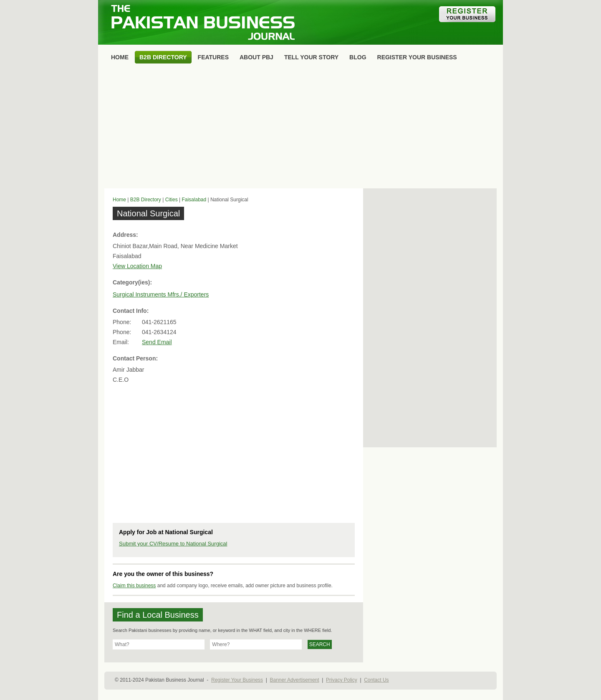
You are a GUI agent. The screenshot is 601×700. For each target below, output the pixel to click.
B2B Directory (146, 200)
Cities (172, 200)
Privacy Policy (342, 680)
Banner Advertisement (295, 680)
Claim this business (134, 586)
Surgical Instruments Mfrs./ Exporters (161, 294)
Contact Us (376, 680)
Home (119, 200)
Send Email (157, 342)
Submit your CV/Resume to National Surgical (173, 544)
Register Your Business (237, 680)
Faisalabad (194, 200)
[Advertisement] (300, 128)
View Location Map (137, 266)
